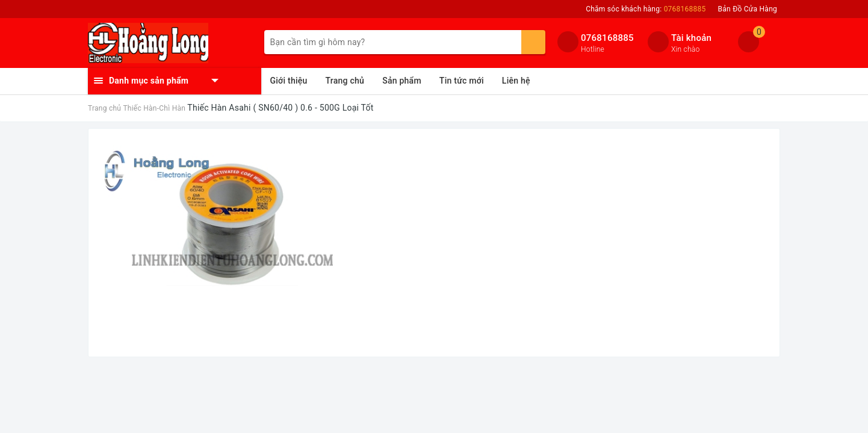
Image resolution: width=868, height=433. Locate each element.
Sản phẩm (402, 81)
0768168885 (607, 38)
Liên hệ (516, 81)
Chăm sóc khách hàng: (646, 9)
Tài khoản (691, 38)
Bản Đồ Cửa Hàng (748, 9)
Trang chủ (345, 81)
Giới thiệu (289, 81)
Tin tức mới (462, 81)
